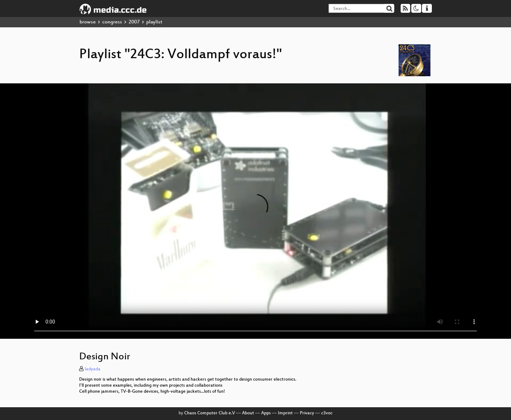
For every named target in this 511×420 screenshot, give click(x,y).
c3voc (327, 413)
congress (112, 22)
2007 (134, 22)
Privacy (307, 413)
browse (88, 22)
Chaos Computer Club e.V (210, 413)
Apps (266, 413)
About (248, 413)
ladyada (93, 369)
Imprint (285, 413)
